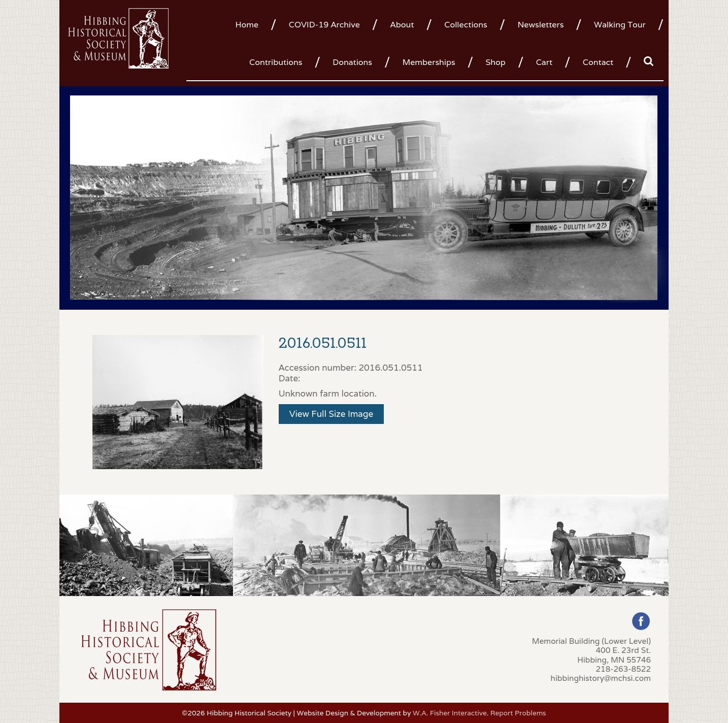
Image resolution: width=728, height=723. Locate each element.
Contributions (276, 62)
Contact (598, 62)
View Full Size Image (332, 414)
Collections (466, 25)
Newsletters (540, 25)
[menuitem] (251, 24)
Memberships (429, 62)
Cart (544, 62)
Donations (352, 62)
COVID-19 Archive (324, 25)
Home (247, 25)
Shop (495, 62)
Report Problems (518, 713)
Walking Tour (620, 25)
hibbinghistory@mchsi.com (601, 678)
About (402, 25)
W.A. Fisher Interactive (450, 713)
